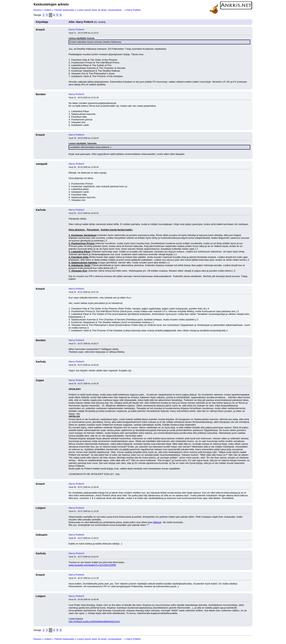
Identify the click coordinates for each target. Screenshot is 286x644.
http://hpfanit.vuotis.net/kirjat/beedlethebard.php (94, 621)
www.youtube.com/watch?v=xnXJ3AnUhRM (92, 565)
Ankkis (48, 10)
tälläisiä (157, 522)
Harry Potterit (133, 10)
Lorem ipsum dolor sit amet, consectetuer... (100, 10)
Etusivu (38, 10)
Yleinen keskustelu (64, 10)
